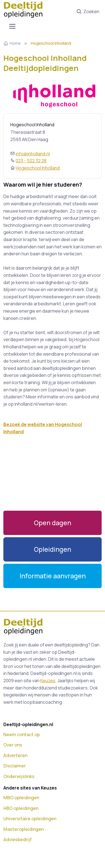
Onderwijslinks (19, 776)
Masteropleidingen (24, 829)
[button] (53, 549)
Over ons (13, 745)
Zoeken (88, 12)
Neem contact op (22, 734)
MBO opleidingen (21, 798)
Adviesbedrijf (17, 840)
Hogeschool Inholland (38, 168)
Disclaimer (15, 766)
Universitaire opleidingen (30, 819)
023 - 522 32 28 (31, 161)
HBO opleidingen (21, 808)
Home (12, 43)
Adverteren (15, 755)
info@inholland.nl (33, 154)
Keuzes (48, 681)
